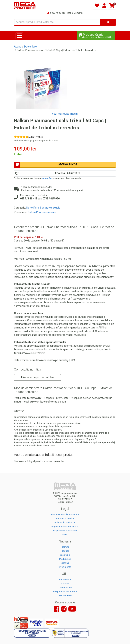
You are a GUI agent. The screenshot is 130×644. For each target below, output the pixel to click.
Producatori (65, 559)
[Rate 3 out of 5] (21, 137)
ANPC (65, 535)
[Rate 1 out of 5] (15, 137)
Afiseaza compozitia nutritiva (37, 377)
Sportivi (65, 563)
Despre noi (65, 555)
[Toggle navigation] (19, 36)
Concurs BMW (65, 596)
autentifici (47, 179)
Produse (65, 551)
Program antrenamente (65, 592)
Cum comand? (65, 580)
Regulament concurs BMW (65, 527)
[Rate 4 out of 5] (24, 137)
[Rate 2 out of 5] (18, 137)
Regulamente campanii (65, 531)
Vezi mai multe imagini (65, 114)
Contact (65, 584)
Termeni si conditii (65, 519)
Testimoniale (65, 588)
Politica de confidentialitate (65, 515)
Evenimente (65, 567)
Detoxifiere (30, 47)
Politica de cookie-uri (65, 523)
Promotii (65, 547)
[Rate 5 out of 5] (27, 137)
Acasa (18, 47)
